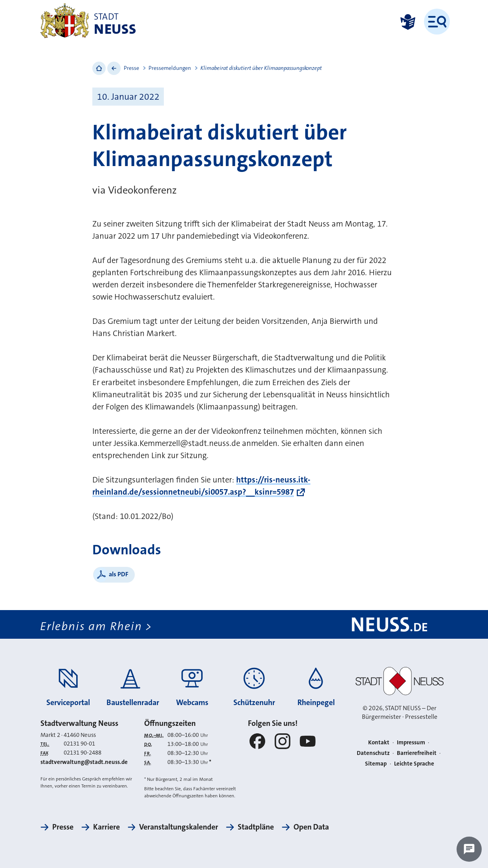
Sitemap (376, 764)
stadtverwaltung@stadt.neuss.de (84, 762)
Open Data (311, 827)
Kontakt (379, 742)
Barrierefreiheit (417, 753)
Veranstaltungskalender (179, 827)
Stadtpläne (256, 827)
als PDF (119, 574)
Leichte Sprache (414, 764)
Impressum (411, 742)
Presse (131, 68)
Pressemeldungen (170, 68)
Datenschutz (373, 753)
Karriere (106, 827)
